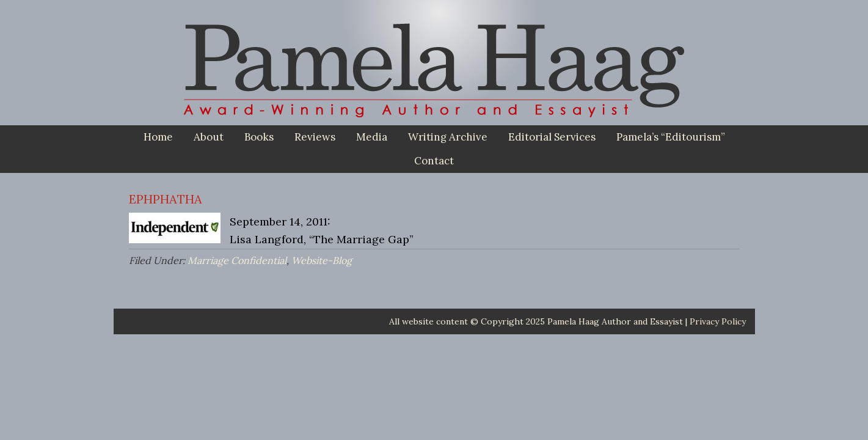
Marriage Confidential (237, 260)
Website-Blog (322, 260)
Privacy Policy (718, 321)
